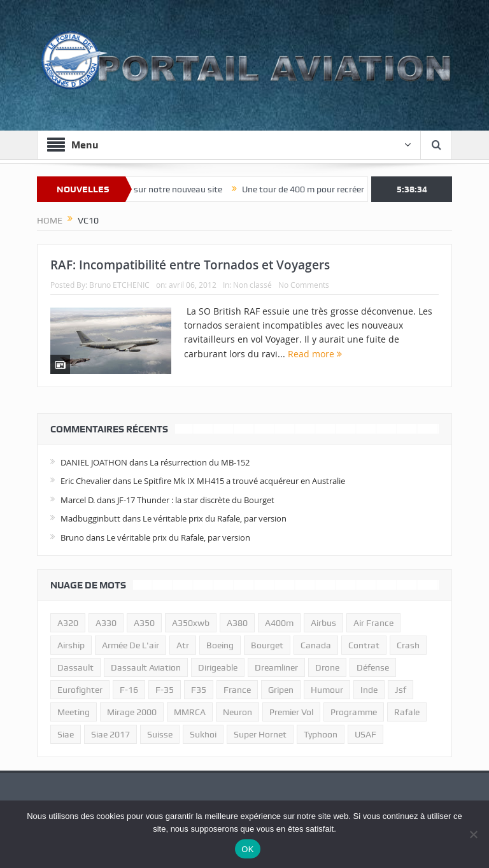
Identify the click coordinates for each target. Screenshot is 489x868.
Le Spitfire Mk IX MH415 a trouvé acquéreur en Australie (239, 481)
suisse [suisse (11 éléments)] (160, 734)
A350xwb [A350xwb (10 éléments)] (191, 623)
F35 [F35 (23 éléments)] (199, 690)
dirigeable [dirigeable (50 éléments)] (218, 667)
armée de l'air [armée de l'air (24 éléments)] (131, 645)
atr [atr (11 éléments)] (183, 645)
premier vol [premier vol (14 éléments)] (291, 712)
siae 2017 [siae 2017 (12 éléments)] (110, 734)
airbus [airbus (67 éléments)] (323, 623)
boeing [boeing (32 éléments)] (220, 645)
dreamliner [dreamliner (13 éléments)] (276, 667)
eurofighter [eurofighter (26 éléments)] (80, 690)
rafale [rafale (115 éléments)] (407, 712)
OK (247, 849)
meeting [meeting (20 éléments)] (74, 712)
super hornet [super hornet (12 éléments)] (260, 734)
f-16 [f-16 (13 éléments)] (129, 690)
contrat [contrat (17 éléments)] (364, 645)
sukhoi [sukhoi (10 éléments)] (203, 734)
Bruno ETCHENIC (119, 285)
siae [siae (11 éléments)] (66, 734)
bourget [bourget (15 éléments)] (267, 645)
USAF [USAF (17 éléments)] (365, 734)
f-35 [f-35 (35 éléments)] (165, 690)
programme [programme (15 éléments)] (354, 712)
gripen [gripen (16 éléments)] (281, 690)
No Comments (304, 285)
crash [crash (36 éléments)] (408, 645)
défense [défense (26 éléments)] (373, 667)
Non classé (252, 285)
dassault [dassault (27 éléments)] (75, 667)
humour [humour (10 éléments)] (327, 690)
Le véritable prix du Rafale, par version (215, 518)
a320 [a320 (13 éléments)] (68, 623)
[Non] (473, 834)
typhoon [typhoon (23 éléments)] (321, 734)
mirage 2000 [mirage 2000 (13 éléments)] (132, 712)
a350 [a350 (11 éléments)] (144, 623)
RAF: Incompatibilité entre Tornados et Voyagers (190, 265)
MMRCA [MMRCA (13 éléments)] (190, 712)
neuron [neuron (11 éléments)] (237, 712)
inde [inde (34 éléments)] (369, 690)
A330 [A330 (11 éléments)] (106, 623)
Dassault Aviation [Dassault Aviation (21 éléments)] (146, 667)
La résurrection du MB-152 (200, 462)
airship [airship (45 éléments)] (71, 645)
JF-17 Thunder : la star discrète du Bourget (196, 500)
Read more (315, 354)
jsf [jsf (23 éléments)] (400, 690)
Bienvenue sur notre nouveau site (167, 189)
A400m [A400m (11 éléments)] (279, 623)
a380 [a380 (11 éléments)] (237, 623)
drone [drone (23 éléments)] (327, 667)
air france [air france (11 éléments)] (373, 623)
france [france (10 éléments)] (237, 690)
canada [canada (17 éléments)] (316, 645)
